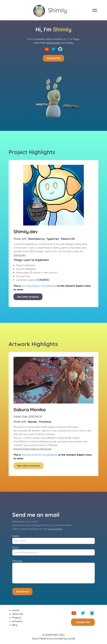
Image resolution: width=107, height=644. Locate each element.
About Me (18, 614)
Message (17, 561)
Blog (15, 625)
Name (16, 536)
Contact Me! (54, 58)
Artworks (17, 621)
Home (16, 610)
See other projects (28, 297)
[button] (95, 10)
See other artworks (28, 466)
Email (15, 548)
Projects (17, 618)
